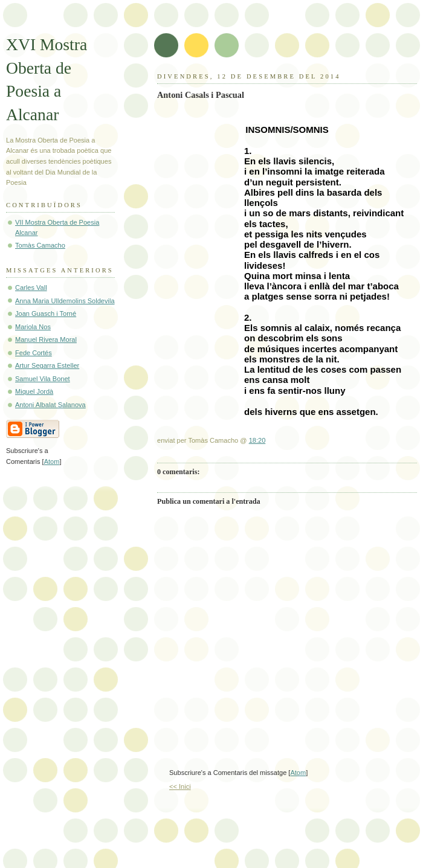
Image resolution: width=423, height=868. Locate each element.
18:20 (257, 440)
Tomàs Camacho (40, 245)
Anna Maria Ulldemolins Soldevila (65, 301)
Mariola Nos (33, 327)
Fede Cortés (34, 353)
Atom (298, 773)
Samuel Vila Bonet (43, 379)
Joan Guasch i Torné (46, 313)
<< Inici (180, 786)
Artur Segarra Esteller (47, 365)
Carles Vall (31, 288)
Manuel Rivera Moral (46, 339)
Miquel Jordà (34, 391)
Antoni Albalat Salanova (50, 405)
